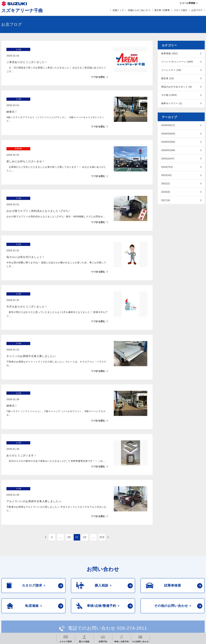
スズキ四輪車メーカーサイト (18, 609)
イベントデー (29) (171, 70)
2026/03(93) (168, 134)
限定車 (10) (168, 78)
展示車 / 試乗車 (162, 10)
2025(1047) (168, 159)
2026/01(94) (168, 150)
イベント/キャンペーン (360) (177, 62)
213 (102, 481)
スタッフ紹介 (181, 10)
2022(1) (166, 183)
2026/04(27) (168, 125)
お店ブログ (197, 10)
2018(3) (166, 192)
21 (77, 481)
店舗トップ (118, 10)
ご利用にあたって (10, 594)
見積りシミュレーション (58, 609)
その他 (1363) (169, 95)
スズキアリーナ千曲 (22, 11)
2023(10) (166, 175)
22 (85, 481)
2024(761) (167, 167)
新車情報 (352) (170, 53)
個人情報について (33, 594)
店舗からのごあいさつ (139, 10)
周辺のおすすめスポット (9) (177, 87)
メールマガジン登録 (98, 609)
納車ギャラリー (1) (172, 103)
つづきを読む (98, 71)
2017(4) (166, 200)
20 (69, 481)
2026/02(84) (168, 142)
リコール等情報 (138, 609)
